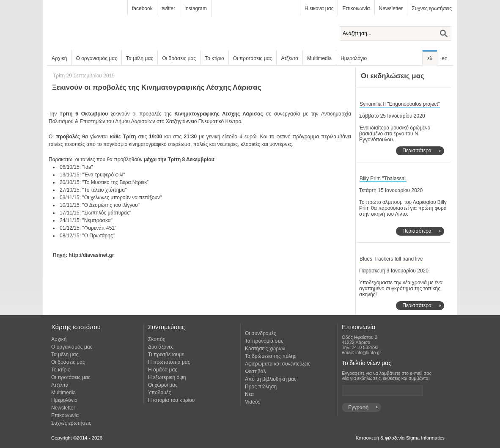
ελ (430, 58)
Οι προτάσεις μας (253, 58)
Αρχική (59, 58)
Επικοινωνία (356, 8)
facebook (142, 8)
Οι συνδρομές (261, 333)
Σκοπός (157, 339)
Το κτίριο (214, 58)
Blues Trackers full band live (391, 259)
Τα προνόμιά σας (264, 341)
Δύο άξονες (161, 347)
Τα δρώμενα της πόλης (271, 356)
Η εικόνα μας (319, 8)
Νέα (249, 394)
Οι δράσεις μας (179, 58)
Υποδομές (159, 393)
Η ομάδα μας (163, 370)
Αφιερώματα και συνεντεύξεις (278, 364)
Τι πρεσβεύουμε (166, 355)
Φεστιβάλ (255, 371)
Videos (253, 402)
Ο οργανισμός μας (96, 58)
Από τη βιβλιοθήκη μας (271, 379)
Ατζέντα (290, 58)
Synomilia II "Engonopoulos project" (400, 104)
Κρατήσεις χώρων (265, 349)
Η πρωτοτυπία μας (169, 362)
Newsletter (391, 8)
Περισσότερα (417, 151)
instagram (196, 8)
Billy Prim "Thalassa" (383, 179)
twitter (168, 8)
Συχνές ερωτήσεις (432, 8)
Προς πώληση (261, 387)
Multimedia (319, 58)
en (444, 58)
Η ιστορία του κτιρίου (171, 400)
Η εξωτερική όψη (167, 377)
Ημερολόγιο (354, 58)
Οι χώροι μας (163, 385)
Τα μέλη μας (140, 58)
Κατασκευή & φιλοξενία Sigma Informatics (400, 438)
